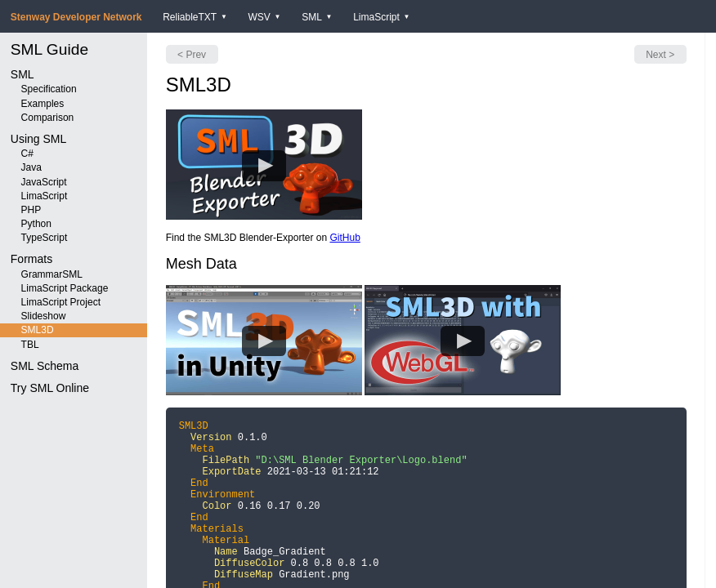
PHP (31, 210)
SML (22, 74)
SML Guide (49, 49)
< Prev (192, 55)
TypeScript (45, 238)
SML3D (38, 330)
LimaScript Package (65, 288)
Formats (31, 259)
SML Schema (45, 366)
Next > (660, 55)
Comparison (48, 118)
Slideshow (44, 316)
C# (27, 154)
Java (31, 167)
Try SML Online (50, 388)
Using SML (38, 139)
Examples (43, 104)
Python (36, 224)
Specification (49, 89)
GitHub (345, 238)
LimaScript (45, 196)
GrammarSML (52, 274)
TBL (30, 345)
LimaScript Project (61, 302)
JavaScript (44, 182)
